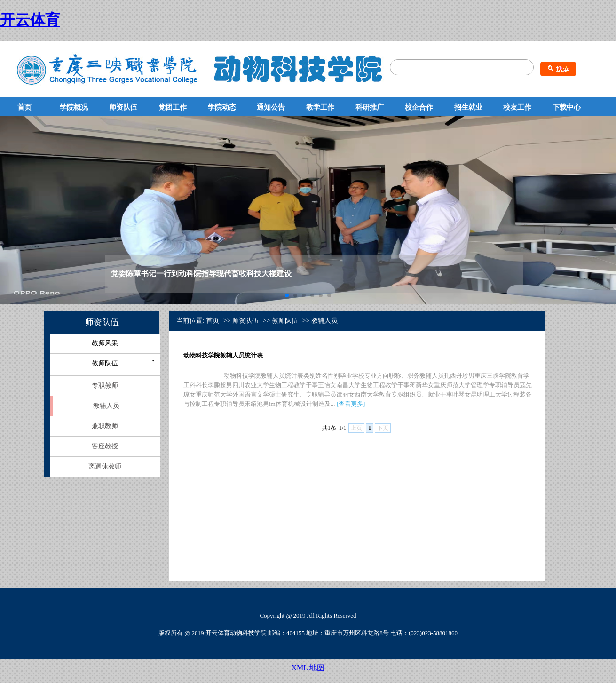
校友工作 (517, 107)
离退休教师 (105, 466)
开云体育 (30, 20)
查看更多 (351, 404)
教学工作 (320, 107)
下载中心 (567, 107)
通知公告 (271, 107)
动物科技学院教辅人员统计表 (223, 355)
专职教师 (105, 385)
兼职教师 (105, 426)
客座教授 (105, 446)
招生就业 (468, 107)
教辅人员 (106, 406)
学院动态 (222, 107)
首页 (24, 107)
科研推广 (370, 107)
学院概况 (74, 107)
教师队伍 (105, 363)
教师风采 (105, 343)
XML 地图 (308, 668)
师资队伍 (123, 107)
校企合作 (419, 107)
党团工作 (173, 107)
